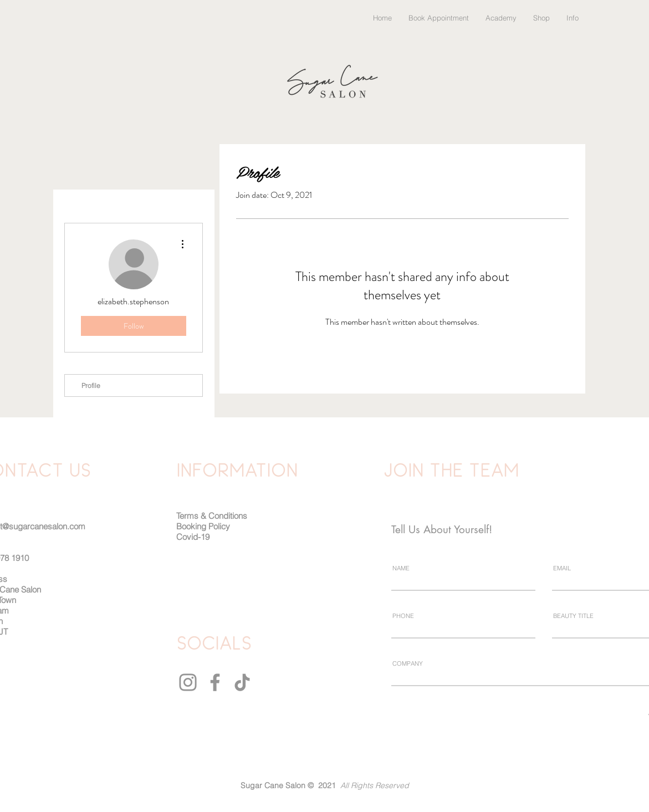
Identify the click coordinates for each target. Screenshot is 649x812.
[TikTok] (242, 682)
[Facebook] (215, 682)
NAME (401, 568)
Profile (91, 385)
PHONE (403, 616)
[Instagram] (188, 682)
